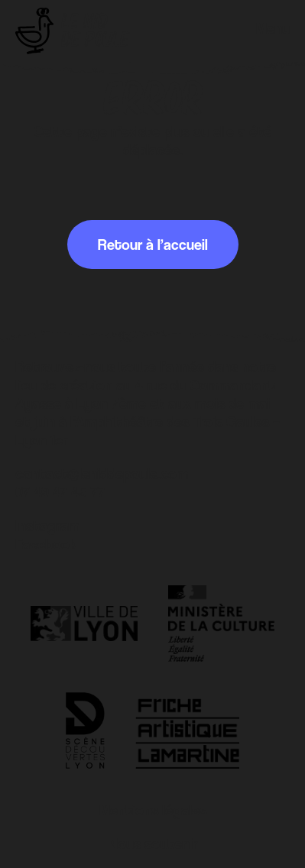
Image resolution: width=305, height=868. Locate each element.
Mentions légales (153, 810)
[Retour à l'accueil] (72, 31)
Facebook (46, 544)
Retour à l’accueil (153, 245)
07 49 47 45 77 (60, 492)
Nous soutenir (153, 844)
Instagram (47, 526)
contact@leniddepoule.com (102, 474)
